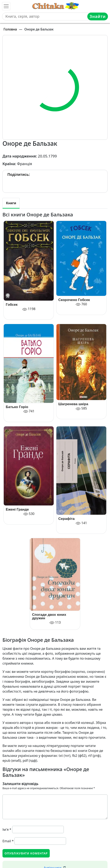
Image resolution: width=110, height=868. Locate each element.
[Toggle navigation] (6, 6)
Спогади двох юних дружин (49, 616)
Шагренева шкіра (73, 404)
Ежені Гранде (17, 509)
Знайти (98, 16)
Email (8, 841)
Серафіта (67, 519)
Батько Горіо (17, 407)
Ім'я (7, 829)
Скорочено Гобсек (74, 300)
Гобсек (12, 305)
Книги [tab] (11, 203)
